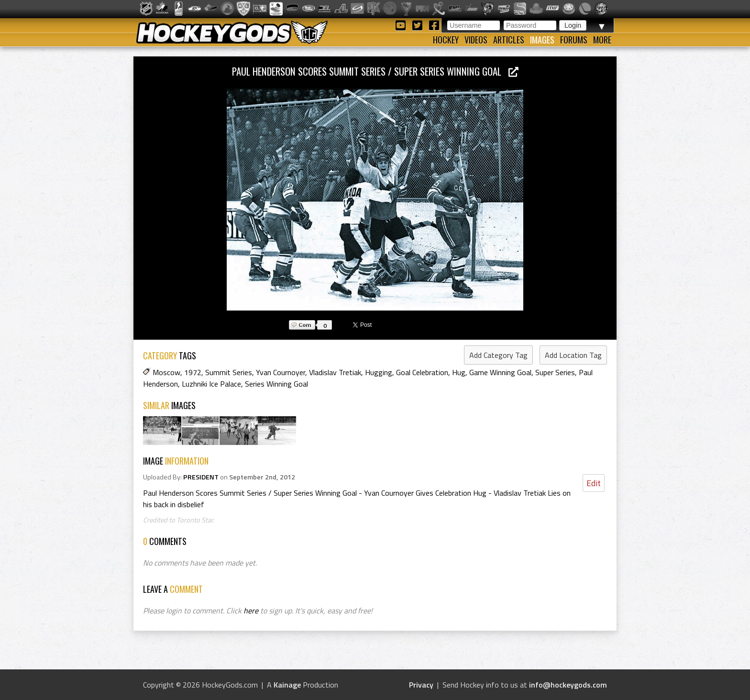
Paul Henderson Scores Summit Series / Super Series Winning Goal (375, 71)
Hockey (446, 40)
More (602, 40)
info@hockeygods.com (568, 685)
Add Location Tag (573, 355)
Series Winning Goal (276, 384)
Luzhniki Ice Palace (211, 384)
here (251, 611)
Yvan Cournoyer (281, 372)
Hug (459, 372)
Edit (594, 483)
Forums (574, 40)
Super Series (555, 372)
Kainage (287, 685)
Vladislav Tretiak (335, 372)
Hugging (379, 372)
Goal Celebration (422, 372)
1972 (193, 372)
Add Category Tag (498, 355)
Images (542, 40)
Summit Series (229, 372)
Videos (476, 40)
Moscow (166, 372)
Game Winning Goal (500, 372)
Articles (509, 40)
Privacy (421, 685)
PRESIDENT (201, 477)
